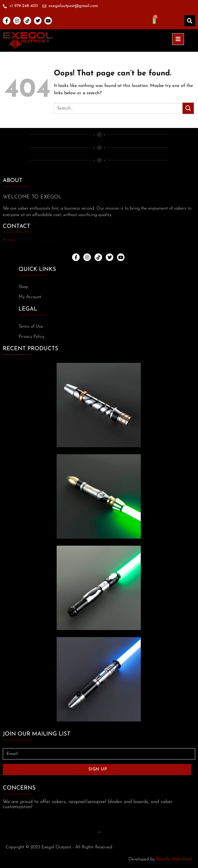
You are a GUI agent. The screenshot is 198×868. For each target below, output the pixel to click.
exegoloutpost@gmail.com (45, 240)
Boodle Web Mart (174, 859)
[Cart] (154, 20)
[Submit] (188, 108)
